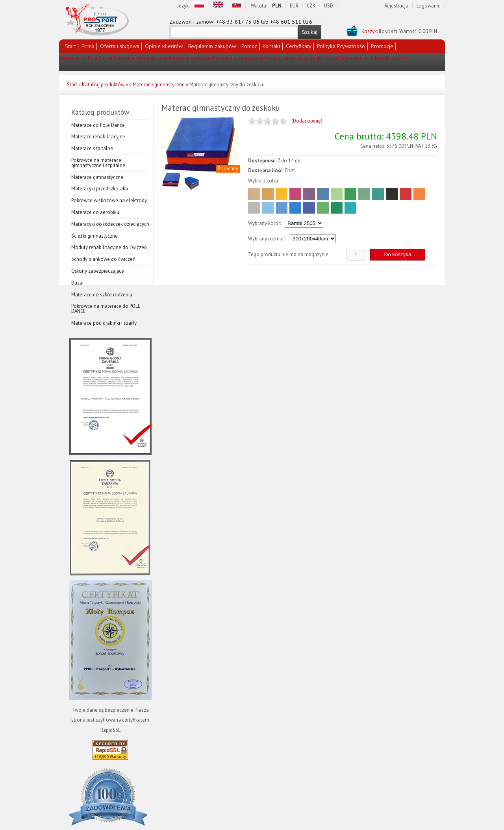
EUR (294, 6)
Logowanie (429, 6)
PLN (277, 6)
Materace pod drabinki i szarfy (374, 58)
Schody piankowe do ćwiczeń (103, 259)
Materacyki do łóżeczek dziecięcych (110, 224)
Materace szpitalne (190, 58)
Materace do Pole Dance (86, 58)
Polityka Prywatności (341, 46)
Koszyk (369, 31)
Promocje (382, 46)
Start (70, 46)
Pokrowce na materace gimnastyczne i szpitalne (98, 163)
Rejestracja (397, 6)
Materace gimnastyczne (238, 58)
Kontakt (271, 46)
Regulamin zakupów (212, 46)
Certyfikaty (299, 46)
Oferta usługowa (120, 46)
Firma (88, 46)
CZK (311, 6)
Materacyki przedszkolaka (100, 189)
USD (329, 6)
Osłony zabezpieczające (98, 271)
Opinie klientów (164, 46)
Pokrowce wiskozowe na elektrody (109, 200)
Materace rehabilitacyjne (141, 58)
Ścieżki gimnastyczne (94, 236)
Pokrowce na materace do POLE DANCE (106, 309)
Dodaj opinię (307, 121)
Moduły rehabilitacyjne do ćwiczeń (303, 58)
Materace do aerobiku (95, 212)
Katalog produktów (103, 85)
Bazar (78, 283)
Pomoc (249, 46)
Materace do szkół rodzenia (102, 295)
